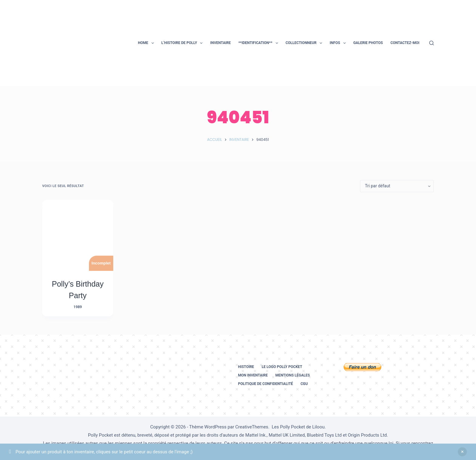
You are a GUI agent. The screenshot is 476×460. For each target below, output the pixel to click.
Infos (339, 43)
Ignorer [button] (462, 452)
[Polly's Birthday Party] (78, 235)
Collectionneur (305, 43)
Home (147, 43)
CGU (304, 384)
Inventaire (220, 43)
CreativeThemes (252, 427)
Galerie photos (368, 43)
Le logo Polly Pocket (282, 367)
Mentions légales (293, 375)
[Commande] (397, 186)
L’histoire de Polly (183, 43)
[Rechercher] (432, 43)
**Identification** (259, 43)
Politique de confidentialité (265, 384)
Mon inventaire (253, 375)
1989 (78, 307)
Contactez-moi (405, 43)
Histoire (246, 367)
